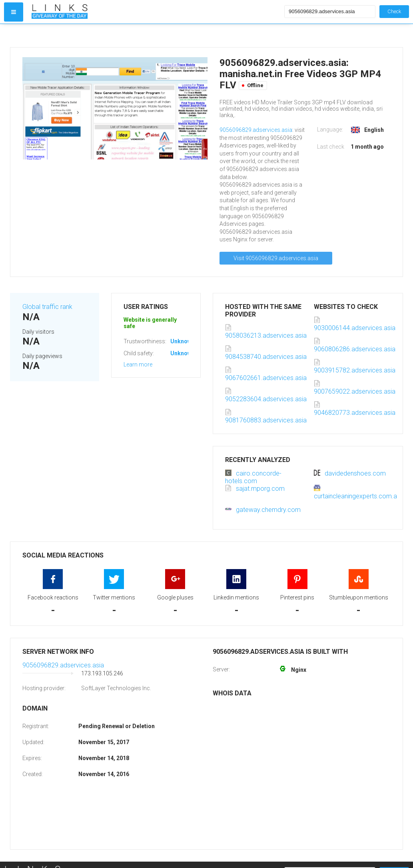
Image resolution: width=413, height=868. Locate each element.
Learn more (138, 364)
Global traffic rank (47, 307)
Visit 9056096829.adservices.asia (276, 258)
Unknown (183, 341)
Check (394, 11)
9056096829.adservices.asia (256, 130)
